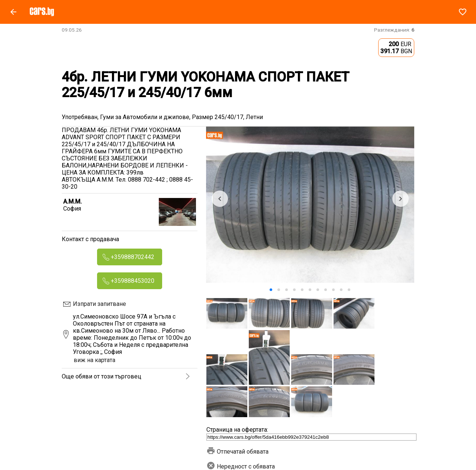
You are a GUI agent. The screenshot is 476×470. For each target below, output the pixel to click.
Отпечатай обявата (237, 452)
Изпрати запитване (99, 304)
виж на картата (94, 360)
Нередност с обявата (241, 466)
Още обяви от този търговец (102, 376)
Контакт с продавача (90, 239)
